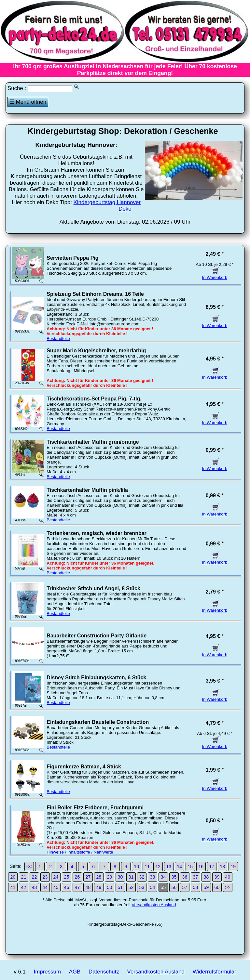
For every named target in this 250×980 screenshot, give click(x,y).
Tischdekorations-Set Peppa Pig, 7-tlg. (94, 399)
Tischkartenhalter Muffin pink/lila (87, 490)
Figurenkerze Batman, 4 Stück (84, 767)
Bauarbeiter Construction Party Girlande (97, 636)
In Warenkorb (215, 275)
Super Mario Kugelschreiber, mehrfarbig (96, 351)
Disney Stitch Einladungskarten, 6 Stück (96, 678)
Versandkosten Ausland (154, 905)
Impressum (47, 972)
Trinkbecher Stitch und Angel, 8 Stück (93, 588)
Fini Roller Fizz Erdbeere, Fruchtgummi (95, 808)
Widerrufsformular (215, 972)
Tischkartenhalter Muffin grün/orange (93, 442)
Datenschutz (104, 972)
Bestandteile (58, 339)
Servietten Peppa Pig (72, 258)
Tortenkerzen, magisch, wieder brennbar (96, 533)
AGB (75, 972)
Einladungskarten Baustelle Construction (98, 722)
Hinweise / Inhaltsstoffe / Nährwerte (80, 852)
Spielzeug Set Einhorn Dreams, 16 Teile (95, 294)
